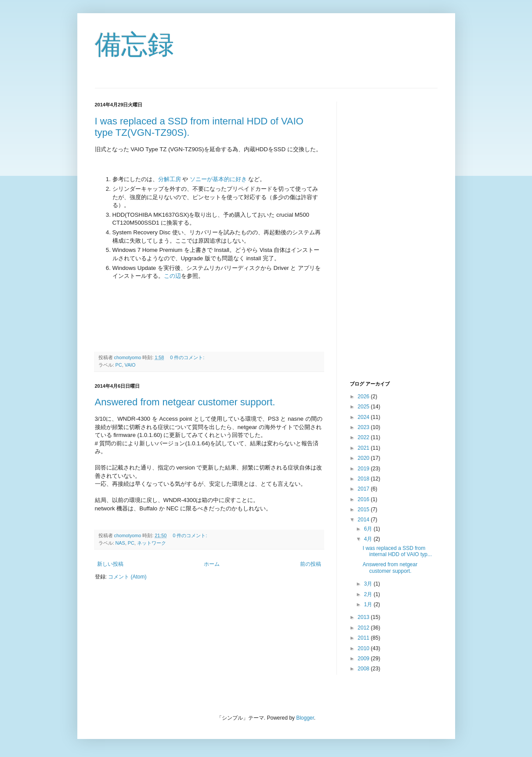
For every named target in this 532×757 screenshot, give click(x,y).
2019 (364, 469)
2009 (364, 659)
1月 (369, 604)
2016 (364, 499)
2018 (364, 479)
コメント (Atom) (127, 577)
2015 (364, 510)
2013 (364, 617)
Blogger (305, 718)
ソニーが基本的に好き (218, 179)
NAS (120, 543)
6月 (369, 529)
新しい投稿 (110, 564)
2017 (364, 489)
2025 (364, 407)
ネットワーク (152, 543)
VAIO (130, 365)
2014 (364, 520)
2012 (364, 628)
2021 (364, 448)
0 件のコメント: (188, 357)
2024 (364, 417)
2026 (364, 397)
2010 (364, 648)
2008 (364, 669)
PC (119, 365)
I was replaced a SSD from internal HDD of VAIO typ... (397, 551)
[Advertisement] (385, 233)
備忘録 (134, 45)
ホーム (212, 564)
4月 (369, 539)
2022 (364, 437)
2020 (364, 458)
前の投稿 (311, 564)
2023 (364, 427)
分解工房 (170, 179)
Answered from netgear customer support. (185, 402)
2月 (369, 594)
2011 (364, 638)
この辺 (172, 276)
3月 (369, 584)
